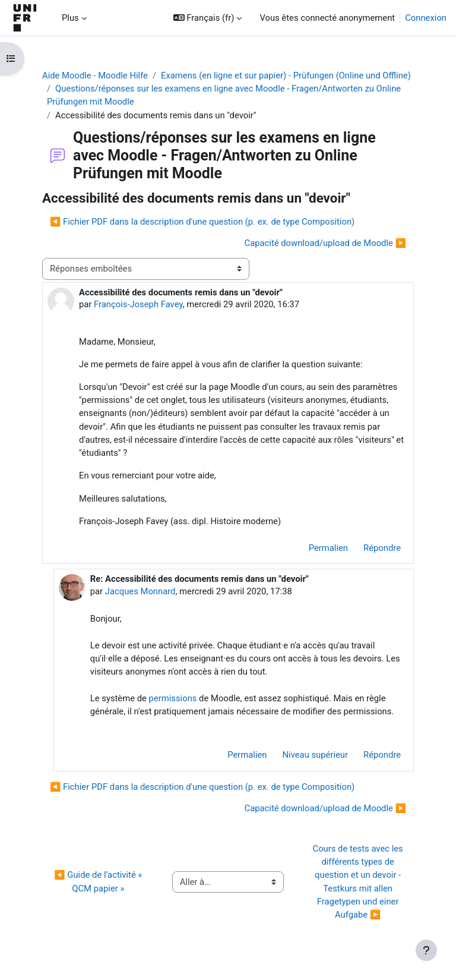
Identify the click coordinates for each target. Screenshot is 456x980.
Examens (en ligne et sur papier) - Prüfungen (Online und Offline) (286, 75)
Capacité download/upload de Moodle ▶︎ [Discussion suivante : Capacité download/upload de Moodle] (325, 243)
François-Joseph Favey (138, 304)
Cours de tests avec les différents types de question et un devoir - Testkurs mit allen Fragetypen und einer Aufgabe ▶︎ (359, 882)
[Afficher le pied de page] (426, 950)
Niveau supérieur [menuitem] (316, 755)
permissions (173, 698)
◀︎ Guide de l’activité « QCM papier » (99, 881)
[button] (208, 18)
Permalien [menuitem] (328, 548)
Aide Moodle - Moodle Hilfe (95, 75)
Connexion (426, 18)
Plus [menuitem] (70, 18)
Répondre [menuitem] (382, 548)
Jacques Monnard (140, 591)
